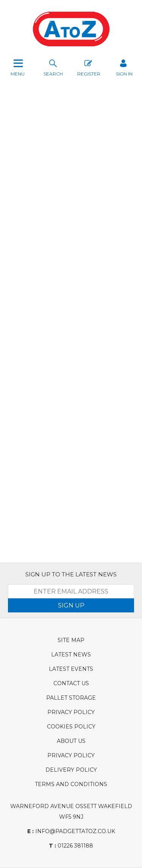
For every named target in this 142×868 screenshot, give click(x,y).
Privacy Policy (71, 712)
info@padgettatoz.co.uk (71, 831)
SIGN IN (124, 67)
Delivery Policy (71, 770)
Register (89, 67)
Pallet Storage (71, 698)
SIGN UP (71, 605)
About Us (71, 741)
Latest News (71, 655)
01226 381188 (71, 846)
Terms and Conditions (71, 784)
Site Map (71, 640)
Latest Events (71, 669)
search (53, 67)
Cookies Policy (71, 727)
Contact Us (71, 683)
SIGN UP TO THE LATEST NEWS (71, 574)
